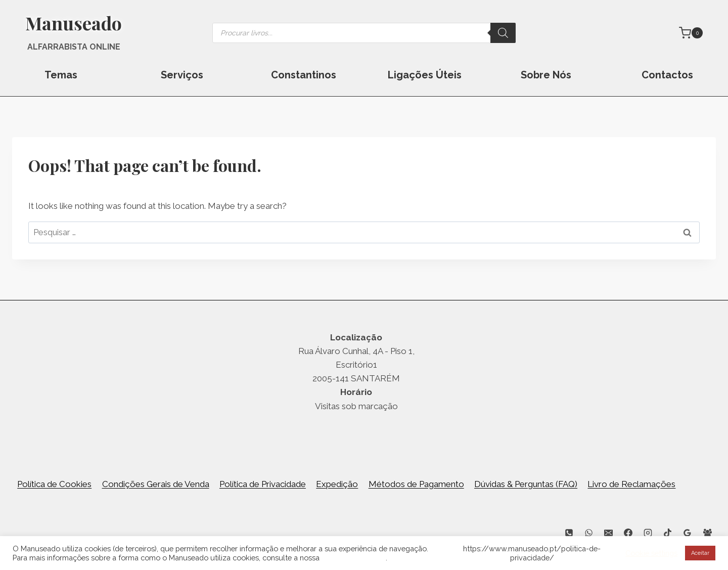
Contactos (667, 75)
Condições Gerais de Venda (156, 484)
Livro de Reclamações (631, 484)
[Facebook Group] (707, 533)
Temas (61, 75)
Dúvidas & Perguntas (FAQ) (526, 484)
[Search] (503, 33)
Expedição (337, 484)
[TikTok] (668, 533)
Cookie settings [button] (651, 553)
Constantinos (304, 75)
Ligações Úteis (425, 75)
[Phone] (569, 533)
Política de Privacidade (263, 484)
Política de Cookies (54, 484)
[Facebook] (628, 533)
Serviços (182, 75)
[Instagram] (648, 533)
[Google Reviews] (688, 533)
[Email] (609, 533)
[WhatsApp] (588, 533)
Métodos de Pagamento (416, 484)
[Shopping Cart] (691, 33)
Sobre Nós (546, 75)
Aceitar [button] (700, 553)
